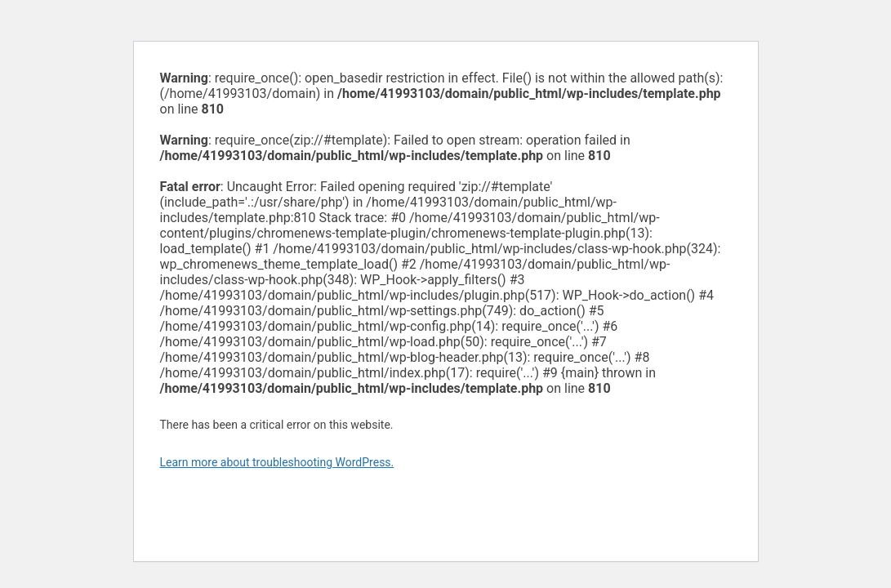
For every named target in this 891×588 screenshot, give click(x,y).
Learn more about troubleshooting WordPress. (277, 462)
